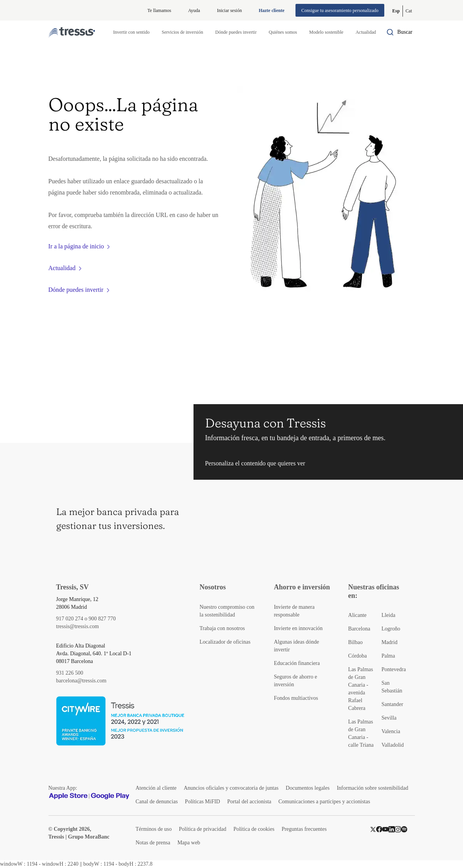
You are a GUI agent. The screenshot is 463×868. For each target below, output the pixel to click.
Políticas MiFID (203, 802)
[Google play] (110, 796)
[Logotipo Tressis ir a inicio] (72, 32)
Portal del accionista (249, 802)
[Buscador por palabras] (399, 32)
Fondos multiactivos (296, 698)
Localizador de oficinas (225, 642)
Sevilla (389, 718)
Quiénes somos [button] (283, 32)
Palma (388, 656)
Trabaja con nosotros (222, 628)
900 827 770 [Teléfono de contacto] (102, 619)
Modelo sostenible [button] (326, 32)
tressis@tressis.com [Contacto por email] (78, 626)
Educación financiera (297, 663)
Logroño (391, 629)
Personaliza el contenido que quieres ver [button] (255, 463)
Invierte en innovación (298, 628)
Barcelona (359, 629)
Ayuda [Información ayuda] (194, 10)
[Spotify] (404, 829)
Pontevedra (394, 669)
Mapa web (189, 843)
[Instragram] (398, 829)
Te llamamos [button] (159, 10)
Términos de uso (154, 829)
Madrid (390, 642)
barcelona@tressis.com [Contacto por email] (81, 681)
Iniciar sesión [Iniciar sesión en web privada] (229, 10)
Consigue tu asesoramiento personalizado (340, 10)
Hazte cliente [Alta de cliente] (271, 10)
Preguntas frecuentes (304, 829)
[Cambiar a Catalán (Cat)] (409, 11)
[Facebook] (379, 829)
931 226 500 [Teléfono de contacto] (70, 673)
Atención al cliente (156, 788)
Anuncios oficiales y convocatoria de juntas (231, 788)
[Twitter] (373, 829)
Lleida (389, 615)
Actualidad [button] (366, 32)
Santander (392, 704)
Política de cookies (254, 829)
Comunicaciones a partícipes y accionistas (324, 802)
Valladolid (393, 745)
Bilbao (355, 642)
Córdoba (358, 656)
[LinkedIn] (392, 829)
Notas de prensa (153, 843)
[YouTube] (385, 829)
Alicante (357, 615)
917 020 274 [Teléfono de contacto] (70, 619)
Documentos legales (308, 788)
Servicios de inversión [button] (182, 32)
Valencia (391, 731)
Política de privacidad (202, 829)
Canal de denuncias (157, 802)
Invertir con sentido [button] (131, 32)
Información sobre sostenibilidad (372, 788)
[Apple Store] (68, 796)
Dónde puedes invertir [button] (236, 32)
